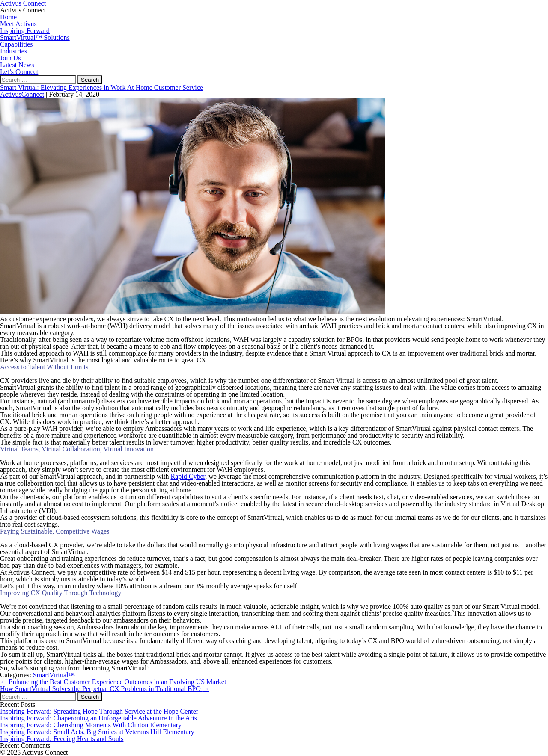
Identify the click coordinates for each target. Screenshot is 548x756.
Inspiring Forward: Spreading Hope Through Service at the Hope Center (99, 711)
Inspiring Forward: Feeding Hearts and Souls (62, 739)
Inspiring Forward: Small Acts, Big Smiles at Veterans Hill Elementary (97, 732)
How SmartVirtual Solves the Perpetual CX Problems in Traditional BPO (105, 689)
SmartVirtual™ (54, 675)
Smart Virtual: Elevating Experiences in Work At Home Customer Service (101, 87)
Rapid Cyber (188, 476)
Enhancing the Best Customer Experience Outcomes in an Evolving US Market (113, 682)
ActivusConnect (22, 94)
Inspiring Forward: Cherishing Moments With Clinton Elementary (91, 725)
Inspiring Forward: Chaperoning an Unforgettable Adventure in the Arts (98, 718)
